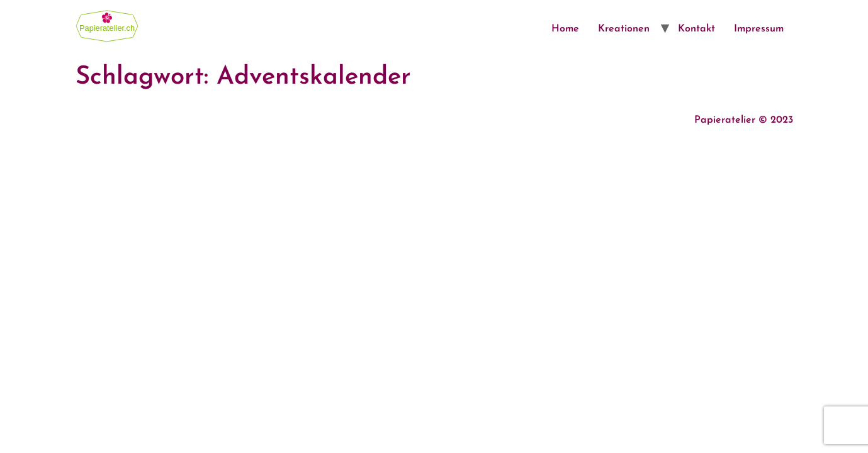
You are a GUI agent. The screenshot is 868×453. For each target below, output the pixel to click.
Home (565, 29)
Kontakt (696, 29)
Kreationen (624, 29)
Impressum (759, 29)
